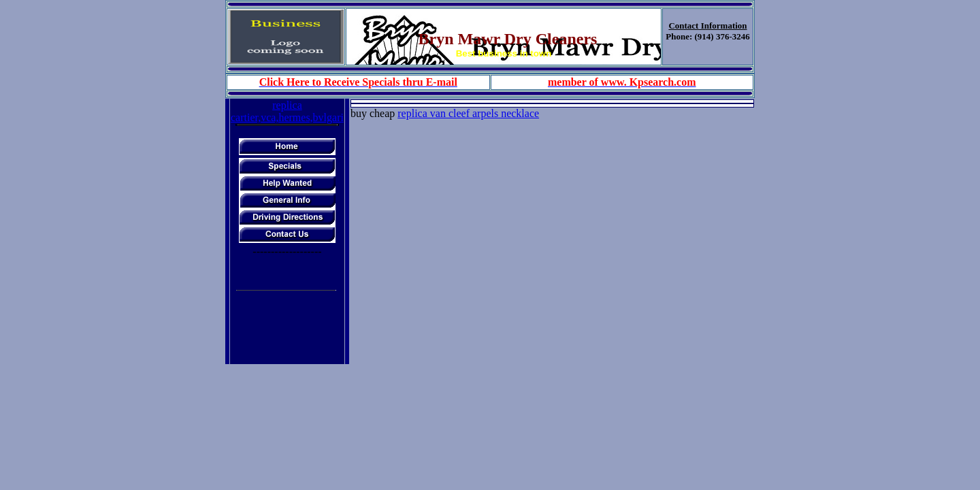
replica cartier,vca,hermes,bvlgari (287, 111)
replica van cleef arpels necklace (468, 113)
